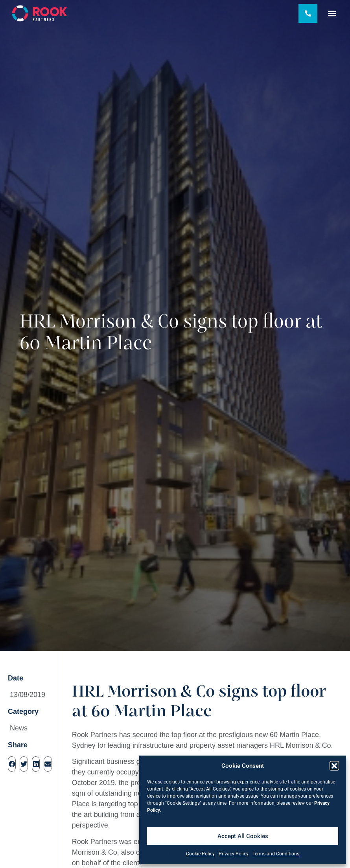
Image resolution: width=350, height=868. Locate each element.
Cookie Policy (200, 854)
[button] (334, 766)
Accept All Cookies (243, 836)
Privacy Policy (234, 854)
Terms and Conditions (276, 854)
